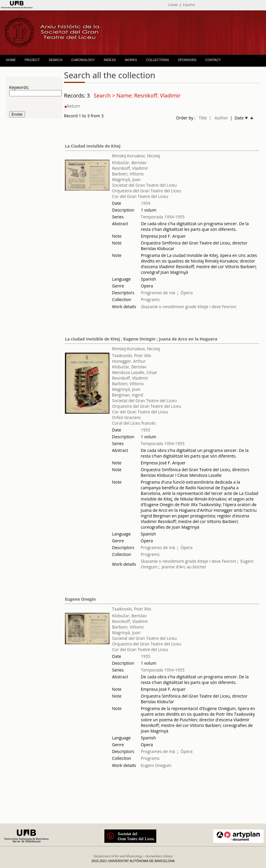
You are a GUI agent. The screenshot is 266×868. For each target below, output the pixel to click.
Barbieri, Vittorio (128, 174)
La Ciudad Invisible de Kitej (93, 146)
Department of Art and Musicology (118, 856)
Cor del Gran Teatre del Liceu (140, 196)
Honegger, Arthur (129, 361)
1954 (146, 203)
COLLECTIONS (157, 60)
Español (189, 5)
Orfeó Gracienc (127, 417)
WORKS (131, 60)
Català (173, 5)
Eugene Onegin (80, 599)
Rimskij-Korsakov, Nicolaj (136, 156)
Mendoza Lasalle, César (135, 372)
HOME (11, 60)
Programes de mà (158, 293)
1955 (146, 430)
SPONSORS (187, 60)
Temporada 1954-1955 (163, 217)
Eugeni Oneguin (156, 765)
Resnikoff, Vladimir (130, 168)
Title (203, 118)
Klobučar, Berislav (129, 163)
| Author (219, 118)
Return (72, 106)
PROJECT (32, 60)
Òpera (187, 293)
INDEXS (110, 60)
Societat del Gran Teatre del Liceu (144, 185)
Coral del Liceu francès (134, 423)
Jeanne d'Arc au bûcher (184, 567)
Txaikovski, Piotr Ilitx (132, 355)
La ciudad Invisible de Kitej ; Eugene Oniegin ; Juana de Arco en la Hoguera (141, 339)
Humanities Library (159, 856)
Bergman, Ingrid (128, 395)
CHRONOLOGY (83, 60)
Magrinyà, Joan (126, 179)
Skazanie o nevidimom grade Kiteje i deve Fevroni (188, 307)
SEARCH (55, 60)
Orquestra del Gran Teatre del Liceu (147, 191)
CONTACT (213, 60)
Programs (150, 299)
